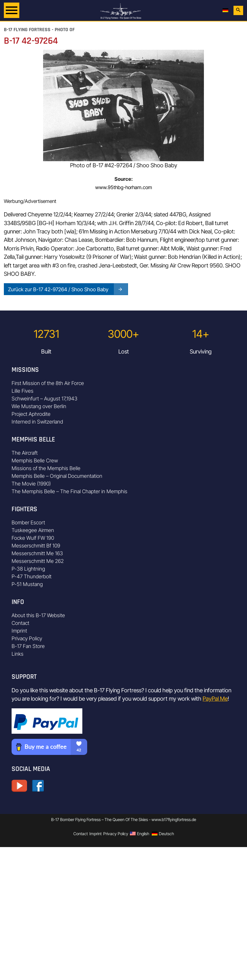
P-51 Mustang (27, 584)
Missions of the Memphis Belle (46, 468)
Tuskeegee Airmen (33, 530)
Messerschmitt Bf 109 (36, 546)
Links (18, 654)
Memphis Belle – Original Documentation (57, 476)
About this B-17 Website (38, 615)
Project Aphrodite (31, 414)
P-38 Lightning (28, 569)
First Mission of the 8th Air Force (48, 383)
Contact (20, 623)
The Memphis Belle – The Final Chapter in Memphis (69, 491)
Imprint (19, 631)
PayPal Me (215, 699)
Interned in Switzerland (37, 422)
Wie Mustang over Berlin (39, 406)
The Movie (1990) (31, 484)
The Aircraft (25, 453)
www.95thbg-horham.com (124, 187)
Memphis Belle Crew (35, 460)
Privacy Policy (27, 638)
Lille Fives (23, 391)
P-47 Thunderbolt (32, 576)
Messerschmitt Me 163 (37, 553)
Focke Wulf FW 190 (33, 538)
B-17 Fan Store (28, 646)
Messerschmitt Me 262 (38, 561)
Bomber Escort (28, 522)
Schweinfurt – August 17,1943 (45, 398)
